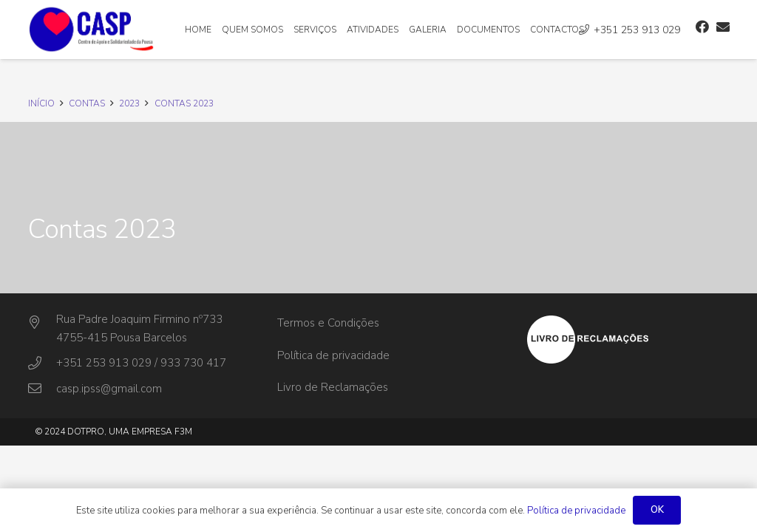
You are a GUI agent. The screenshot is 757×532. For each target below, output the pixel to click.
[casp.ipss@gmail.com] (42, 389)
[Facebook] (702, 27)
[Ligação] (92, 30)
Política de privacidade (333, 355)
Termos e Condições (328, 323)
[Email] (723, 27)
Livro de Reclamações (333, 387)
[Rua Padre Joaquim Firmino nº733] (42, 323)
